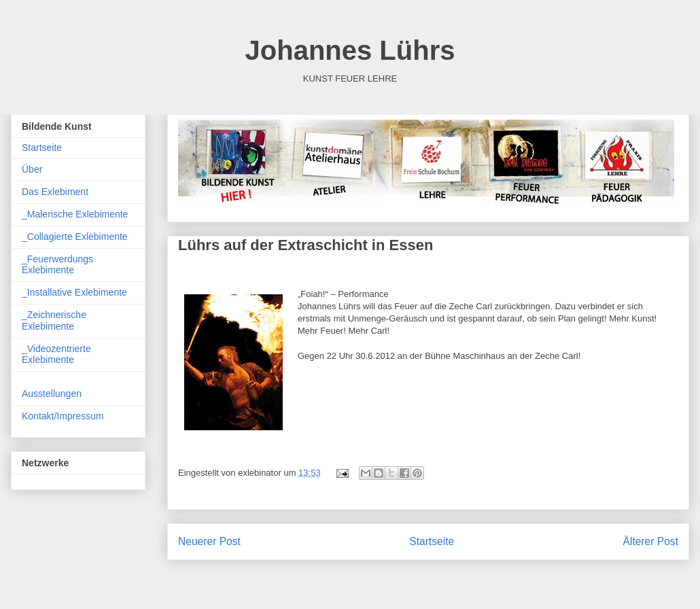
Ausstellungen (52, 394)
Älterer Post (651, 541)
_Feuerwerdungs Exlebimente (57, 265)
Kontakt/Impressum (63, 416)
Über (32, 169)
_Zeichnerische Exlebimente (54, 320)
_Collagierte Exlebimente (75, 237)
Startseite (432, 541)
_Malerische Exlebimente (75, 214)
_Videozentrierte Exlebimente (56, 354)
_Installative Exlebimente (74, 292)
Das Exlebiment (55, 192)
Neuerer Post (209, 541)
